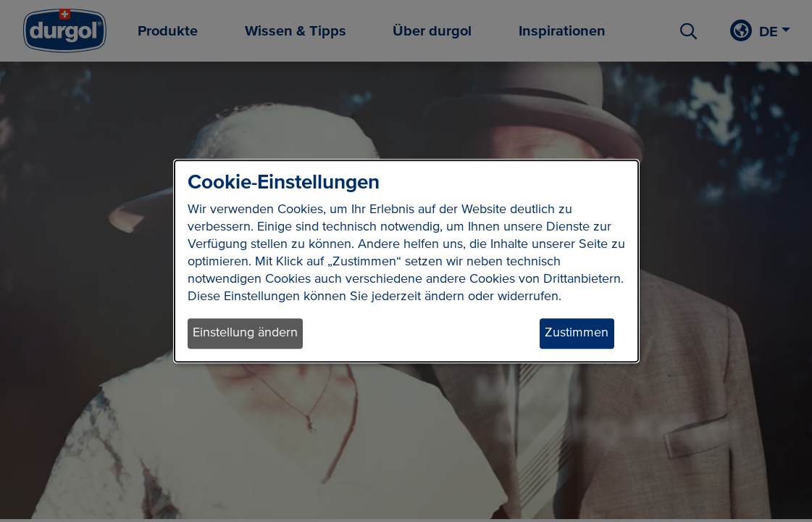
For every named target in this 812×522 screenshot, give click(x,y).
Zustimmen (577, 333)
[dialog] (406, 261)
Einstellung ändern (245, 333)
